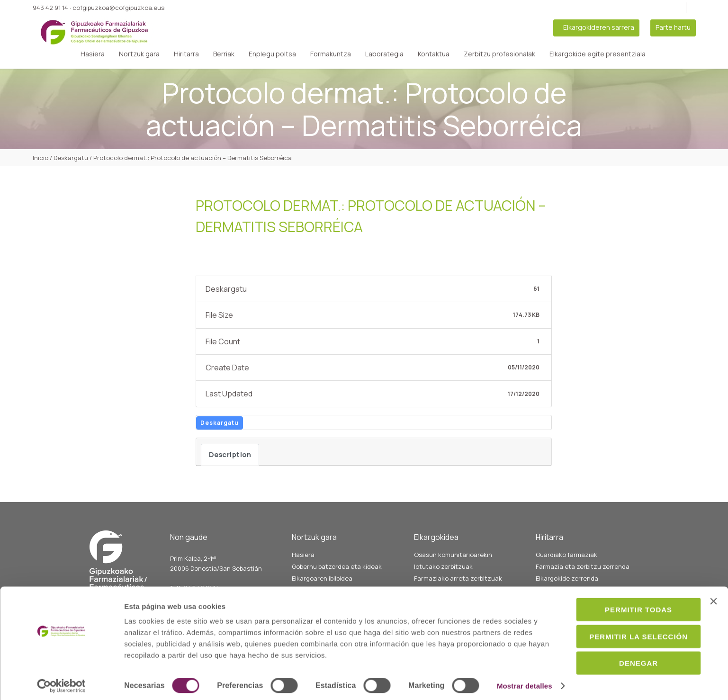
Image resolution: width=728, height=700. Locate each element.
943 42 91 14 (50, 8)
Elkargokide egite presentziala (598, 54)
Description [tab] (230, 454)
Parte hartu (673, 27)
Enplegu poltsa (272, 54)
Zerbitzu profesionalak (499, 54)
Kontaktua (434, 54)
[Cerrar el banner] (713, 583)
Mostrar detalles (152, 681)
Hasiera (93, 54)
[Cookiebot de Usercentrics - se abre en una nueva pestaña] (61, 682)
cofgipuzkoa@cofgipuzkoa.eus (118, 8)
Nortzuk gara (139, 54)
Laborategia (384, 54)
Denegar (625, 644)
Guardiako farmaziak (566, 555)
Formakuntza (331, 54)
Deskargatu (220, 423)
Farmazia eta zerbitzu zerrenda (583, 566)
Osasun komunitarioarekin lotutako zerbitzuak (453, 561)
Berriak (224, 54)
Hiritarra (186, 54)
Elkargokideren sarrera (599, 27)
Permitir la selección (625, 618)
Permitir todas (625, 591)
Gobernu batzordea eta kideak (337, 566)
